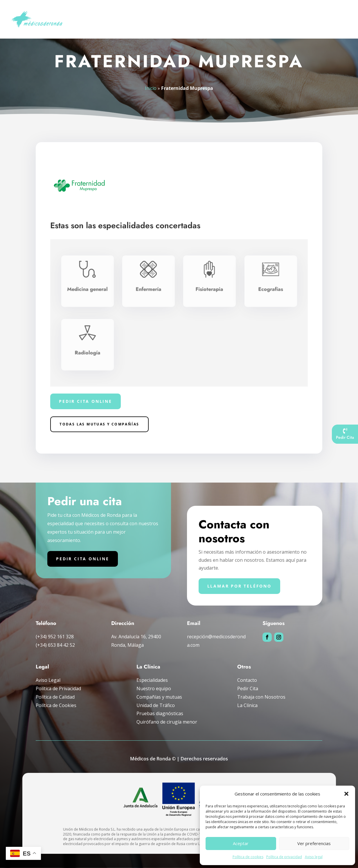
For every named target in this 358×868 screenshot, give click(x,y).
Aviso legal (314, 857)
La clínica (332, 12)
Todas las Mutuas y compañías (99, 424)
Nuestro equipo (154, 688)
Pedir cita (84, 27)
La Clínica (247, 705)
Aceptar (241, 843)
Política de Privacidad (58, 688)
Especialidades (147, 12)
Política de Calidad (55, 697)
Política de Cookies (56, 705)
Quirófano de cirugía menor (167, 722)
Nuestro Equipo (109, 12)
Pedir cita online (86, 401)
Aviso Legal (48, 680)
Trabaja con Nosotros (261, 697)
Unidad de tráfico (250, 12)
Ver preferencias (314, 843)
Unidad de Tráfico (156, 705)
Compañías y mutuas (295, 12)
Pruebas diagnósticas (197, 12)
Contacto (247, 680)
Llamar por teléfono (239, 586)
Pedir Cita (248, 688)
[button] (346, 794)
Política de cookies (248, 857)
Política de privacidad (284, 857)
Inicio (80, 12)
